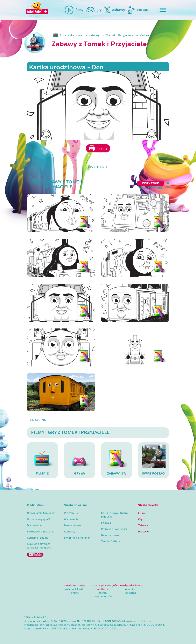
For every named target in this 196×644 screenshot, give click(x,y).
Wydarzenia (71, 519)
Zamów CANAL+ (111, 541)
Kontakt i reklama (38, 538)
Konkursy (70, 532)
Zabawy (143, 525)
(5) (79, 460)
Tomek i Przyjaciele (120, 35)
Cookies (106, 523)
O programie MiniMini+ (41, 513)
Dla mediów (34, 525)
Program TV (71, 513)
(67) (117, 460)
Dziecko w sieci (73, 525)
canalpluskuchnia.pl (131, 585)
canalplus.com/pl (75, 585)
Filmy (142, 513)
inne (165, 183)
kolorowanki (143, 183)
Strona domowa (71, 35)
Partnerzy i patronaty (40, 532)
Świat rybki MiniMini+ (77, 538)
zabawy (94, 35)
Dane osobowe (110, 535)
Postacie (143, 532)
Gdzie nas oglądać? (39, 519)
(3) (42, 460)
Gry (140, 519)
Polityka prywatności (114, 529)
